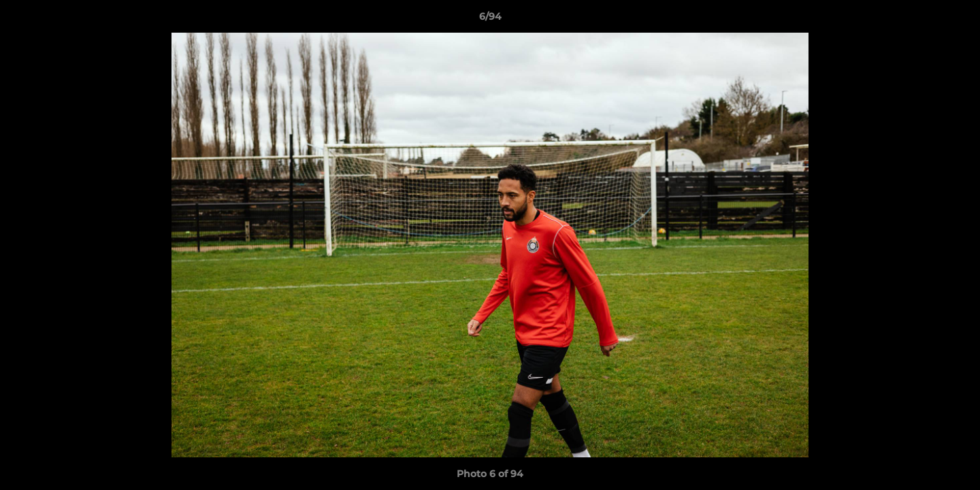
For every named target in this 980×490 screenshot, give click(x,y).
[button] (955, 20)
